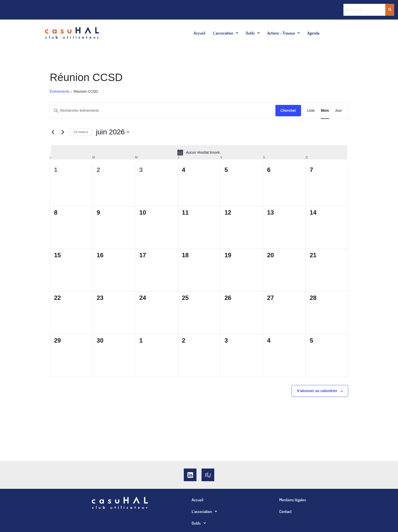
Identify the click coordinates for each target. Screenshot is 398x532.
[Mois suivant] (63, 132)
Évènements (60, 91)
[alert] (199, 152)
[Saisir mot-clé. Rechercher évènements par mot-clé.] (163, 111)
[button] (226, 33)
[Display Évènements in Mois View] (325, 111)
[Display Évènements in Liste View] (311, 111)
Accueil (200, 33)
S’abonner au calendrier (317, 391)
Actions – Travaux (284, 33)
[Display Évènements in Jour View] (338, 111)
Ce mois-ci (81, 132)
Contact (285, 511)
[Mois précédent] (53, 132)
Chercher (288, 110)
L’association (226, 33)
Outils (253, 33)
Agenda (313, 33)
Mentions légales (293, 500)
